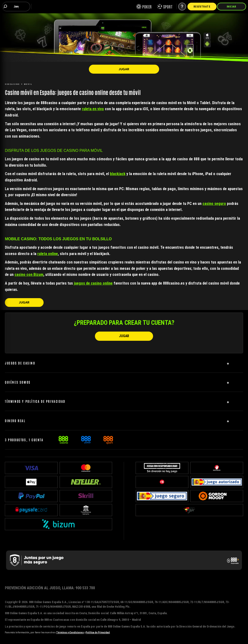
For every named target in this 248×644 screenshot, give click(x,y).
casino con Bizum (29, 274)
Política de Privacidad (98, 632)
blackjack (118, 174)
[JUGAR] (124, 69)
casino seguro (214, 203)
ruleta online (48, 254)
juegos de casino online (93, 283)
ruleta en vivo (93, 109)
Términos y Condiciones (70, 632)
